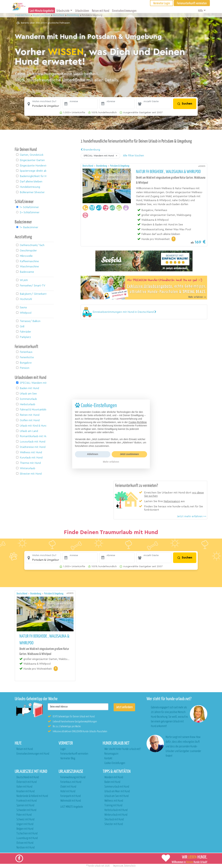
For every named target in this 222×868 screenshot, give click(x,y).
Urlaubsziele (63, 11)
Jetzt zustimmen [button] (129, 454)
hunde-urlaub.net (96, 866)
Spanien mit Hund (25, 805)
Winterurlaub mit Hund (116, 815)
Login (63, 749)
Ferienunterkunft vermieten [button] (192, 3)
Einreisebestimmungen (124, 11)
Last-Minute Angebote (42, 11)
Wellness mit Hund (114, 801)
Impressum (118, 866)
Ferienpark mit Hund (71, 796)
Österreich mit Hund (27, 782)
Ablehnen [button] (93, 454)
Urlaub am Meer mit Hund (117, 791)
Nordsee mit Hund (25, 848)
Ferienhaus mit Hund (71, 782)
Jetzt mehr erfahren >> (192, 516)
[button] (43, 104)
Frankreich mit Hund (27, 801)
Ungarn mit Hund (25, 824)
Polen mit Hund (24, 815)
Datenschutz (130, 866)
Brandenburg (90, 150)
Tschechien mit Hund (27, 834)
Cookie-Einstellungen (115, 763)
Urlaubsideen (82, 11)
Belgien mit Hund (25, 829)
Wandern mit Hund (114, 777)
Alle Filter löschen (133, 156)
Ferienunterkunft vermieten (74, 754)
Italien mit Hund (24, 787)
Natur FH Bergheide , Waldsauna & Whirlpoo (168, 172)
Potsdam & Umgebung (120, 166)
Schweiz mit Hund (25, 820)
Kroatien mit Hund (25, 791)
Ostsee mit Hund (25, 843)
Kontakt (108, 759)
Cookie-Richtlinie (138, 422)
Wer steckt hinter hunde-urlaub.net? (123, 749)
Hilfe (200, 11)
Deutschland (88, 166)
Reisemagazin (111, 754)
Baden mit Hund (112, 782)
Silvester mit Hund (114, 824)
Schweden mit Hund (26, 810)
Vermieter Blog (68, 759)
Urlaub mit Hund (23, 15)
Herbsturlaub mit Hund (116, 810)
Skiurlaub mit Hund (114, 820)
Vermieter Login (162, 3)
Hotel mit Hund (68, 791)
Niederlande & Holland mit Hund (32, 796)
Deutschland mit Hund (28, 777)
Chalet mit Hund (68, 787)
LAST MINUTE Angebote (72, 807)
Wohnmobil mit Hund (71, 801)
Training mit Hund (113, 805)
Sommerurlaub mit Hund (117, 787)
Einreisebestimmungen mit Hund (33, 754)
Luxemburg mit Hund (27, 838)
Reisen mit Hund (101, 11)
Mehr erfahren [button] (111, 462)
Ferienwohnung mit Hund (73, 777)
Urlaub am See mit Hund (116, 796)
